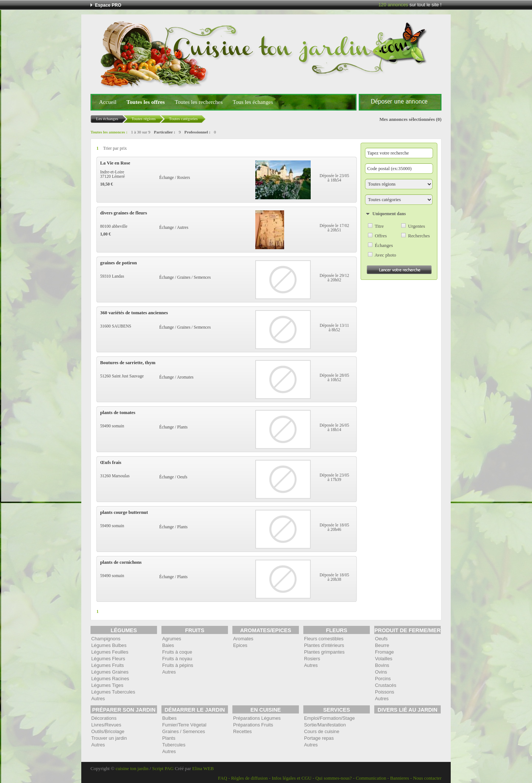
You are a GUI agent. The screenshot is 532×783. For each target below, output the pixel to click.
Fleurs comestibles (324, 639)
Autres (98, 699)
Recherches (419, 236)
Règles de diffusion (249, 778)
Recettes (243, 731)
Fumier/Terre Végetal (184, 725)
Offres (381, 236)
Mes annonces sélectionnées (407, 119)
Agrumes (172, 639)
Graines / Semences (184, 731)
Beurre (382, 645)
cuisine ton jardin (132, 769)
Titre (379, 226)
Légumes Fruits (108, 665)
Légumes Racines (110, 679)
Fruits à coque (177, 652)
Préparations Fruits (253, 725)
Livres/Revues (106, 725)
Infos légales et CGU (291, 778)
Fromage (384, 652)
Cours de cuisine (322, 731)
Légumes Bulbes (109, 645)
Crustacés (386, 685)
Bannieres (400, 778)
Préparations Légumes (257, 718)
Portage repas (319, 738)
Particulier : (164, 132)
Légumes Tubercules (113, 692)
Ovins (381, 672)
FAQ (223, 778)
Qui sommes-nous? (334, 778)
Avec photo (385, 255)
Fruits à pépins (178, 665)
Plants (169, 738)
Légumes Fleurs (108, 659)
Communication (371, 778)
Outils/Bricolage (108, 731)
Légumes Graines (110, 672)
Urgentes (416, 226)
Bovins (382, 665)
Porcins (383, 679)
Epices (240, 645)
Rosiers (312, 659)
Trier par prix (115, 148)
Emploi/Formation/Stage (329, 718)
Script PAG (163, 769)
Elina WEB (203, 769)
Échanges (384, 245)
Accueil (108, 102)
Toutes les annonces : (109, 132)
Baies (168, 645)
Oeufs (381, 639)
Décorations (104, 718)
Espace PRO (108, 5)
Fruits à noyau (177, 659)
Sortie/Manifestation (325, 725)
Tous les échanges (253, 102)
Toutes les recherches (199, 102)
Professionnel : (197, 132)
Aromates (243, 639)
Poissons (385, 692)
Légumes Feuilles (110, 652)
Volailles (384, 659)
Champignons (106, 639)
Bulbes (169, 718)
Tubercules (174, 745)
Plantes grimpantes (324, 652)
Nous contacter (427, 778)
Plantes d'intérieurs (324, 645)
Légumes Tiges (107, 685)
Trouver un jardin (109, 738)
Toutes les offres (146, 102)
